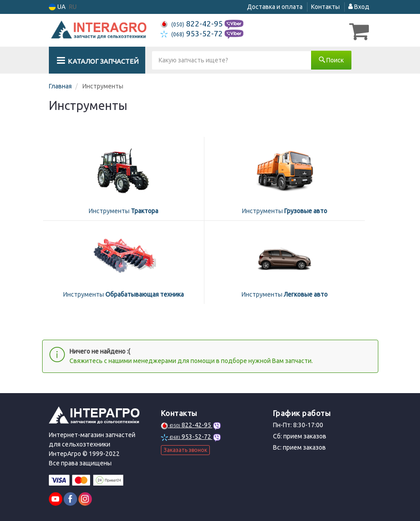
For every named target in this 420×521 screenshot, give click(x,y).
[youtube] (56, 498)
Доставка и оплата (275, 7)
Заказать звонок (185, 449)
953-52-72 (193, 33)
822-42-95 (193, 24)
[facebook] (70, 498)
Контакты (325, 7)
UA (57, 7)
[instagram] (85, 498)
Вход (359, 7)
